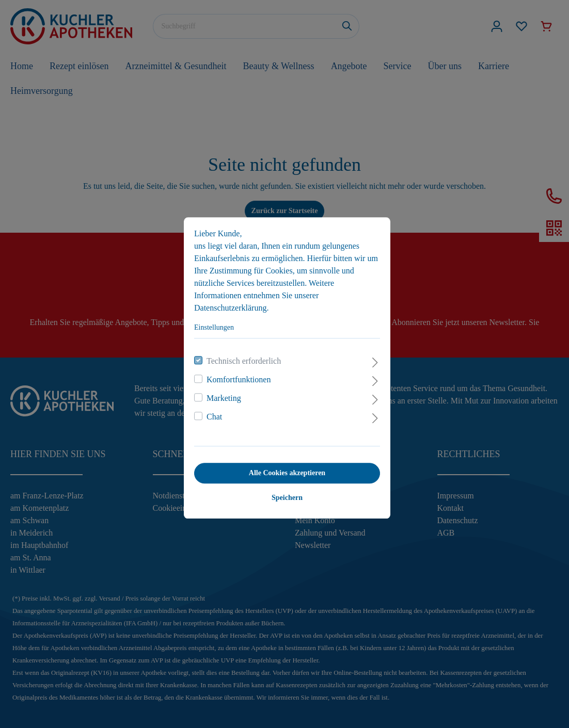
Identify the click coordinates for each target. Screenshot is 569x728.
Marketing (221, 394)
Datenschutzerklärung (228, 304)
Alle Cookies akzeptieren (284, 469)
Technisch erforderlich (241, 357)
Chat (212, 413)
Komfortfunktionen (236, 376)
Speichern (284, 494)
